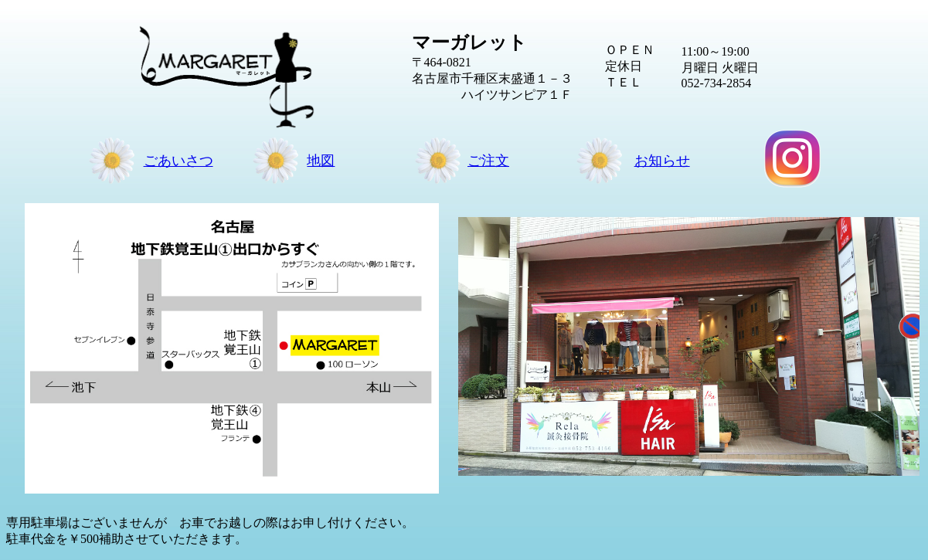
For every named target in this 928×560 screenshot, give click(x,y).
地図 (321, 161)
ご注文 (488, 161)
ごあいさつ (178, 161)
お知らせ (662, 161)
